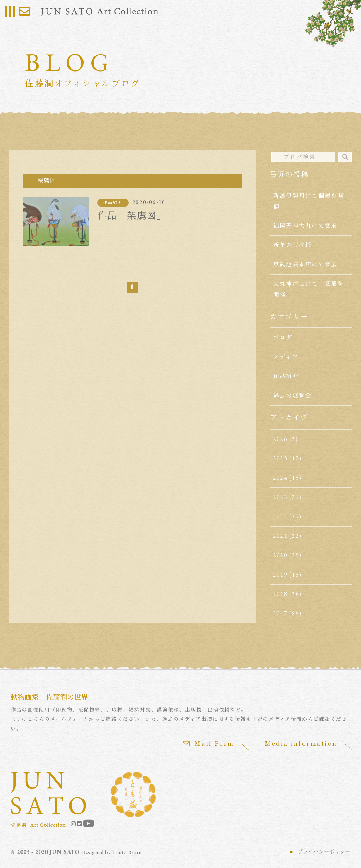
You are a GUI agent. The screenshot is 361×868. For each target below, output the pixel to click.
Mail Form (208, 743)
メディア (286, 357)
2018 (280, 594)
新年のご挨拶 (292, 245)
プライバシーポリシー (324, 851)
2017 (280, 613)
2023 (280, 497)
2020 (280, 555)
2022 (280, 516)
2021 (280, 536)
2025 (280, 458)
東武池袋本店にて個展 (305, 264)
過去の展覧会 (292, 396)
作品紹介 (113, 203)
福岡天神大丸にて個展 (305, 226)
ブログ (283, 337)
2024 (280, 478)
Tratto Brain (127, 852)
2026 (280, 439)
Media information (301, 743)
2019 (280, 575)
